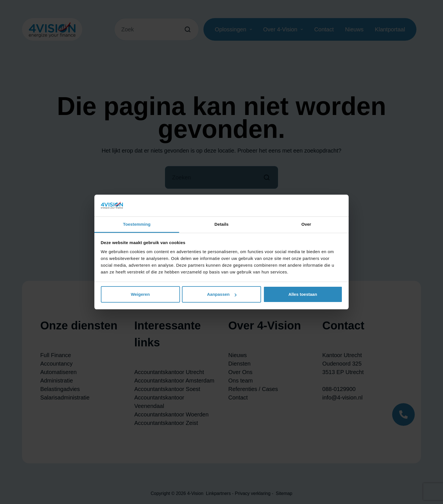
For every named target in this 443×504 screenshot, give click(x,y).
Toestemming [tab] (137, 224)
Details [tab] (221, 224)
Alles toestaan (303, 294)
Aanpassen (222, 294)
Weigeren (140, 294)
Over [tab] (306, 224)
